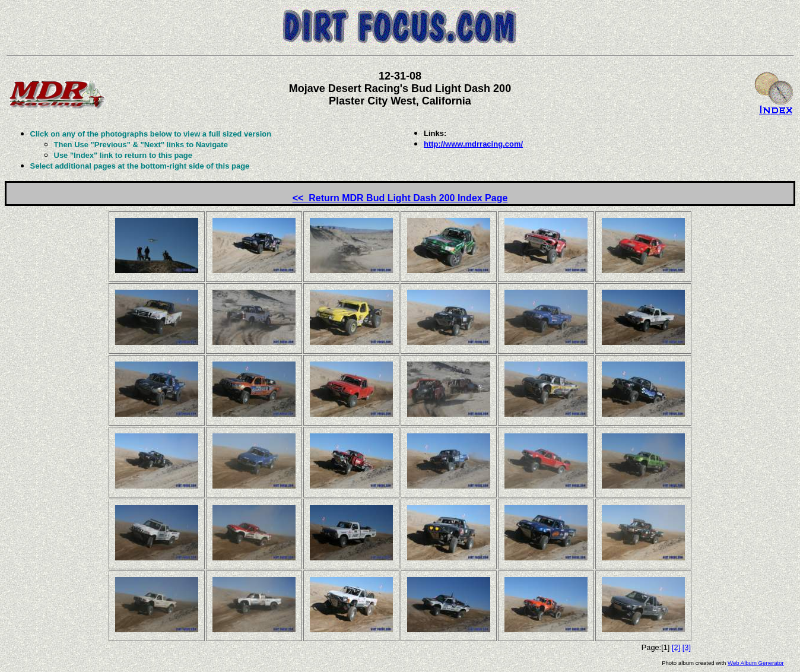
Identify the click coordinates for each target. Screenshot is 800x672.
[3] (687, 647)
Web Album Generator (756, 663)
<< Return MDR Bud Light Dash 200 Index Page (400, 198)
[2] (676, 647)
